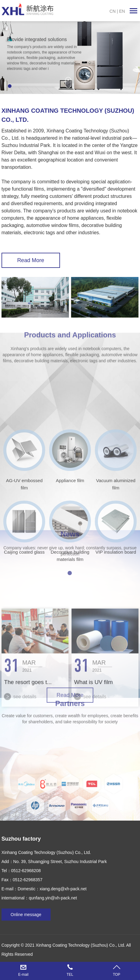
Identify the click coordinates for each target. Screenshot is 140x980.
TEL (70, 975)
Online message (26, 915)
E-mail (23, 975)
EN (122, 11)
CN (112, 11)
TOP (116, 975)
